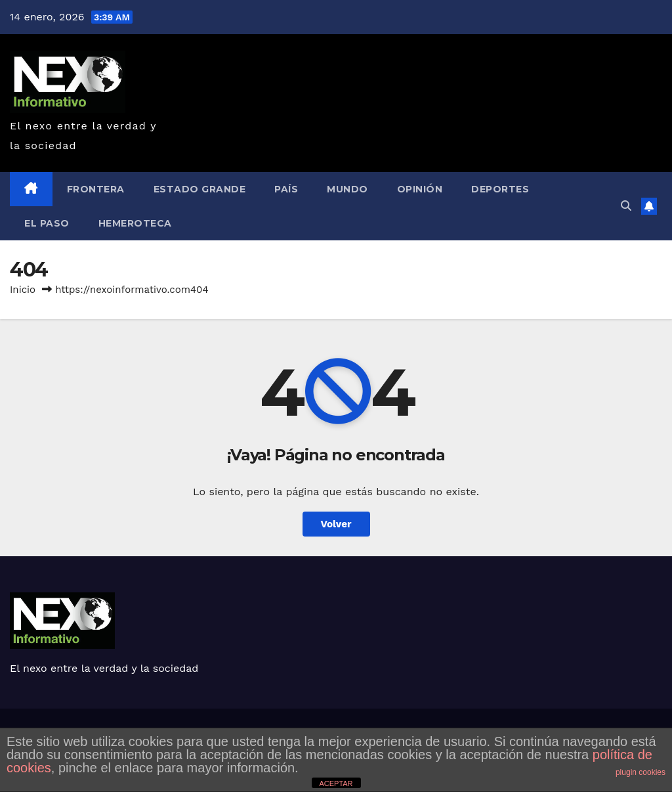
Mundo (347, 189)
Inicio (23, 290)
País (286, 189)
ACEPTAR (336, 783)
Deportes (500, 189)
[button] (626, 206)
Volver (336, 524)
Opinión (420, 189)
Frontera (96, 189)
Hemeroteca (135, 223)
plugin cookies (640, 772)
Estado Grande (200, 189)
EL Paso (47, 223)
